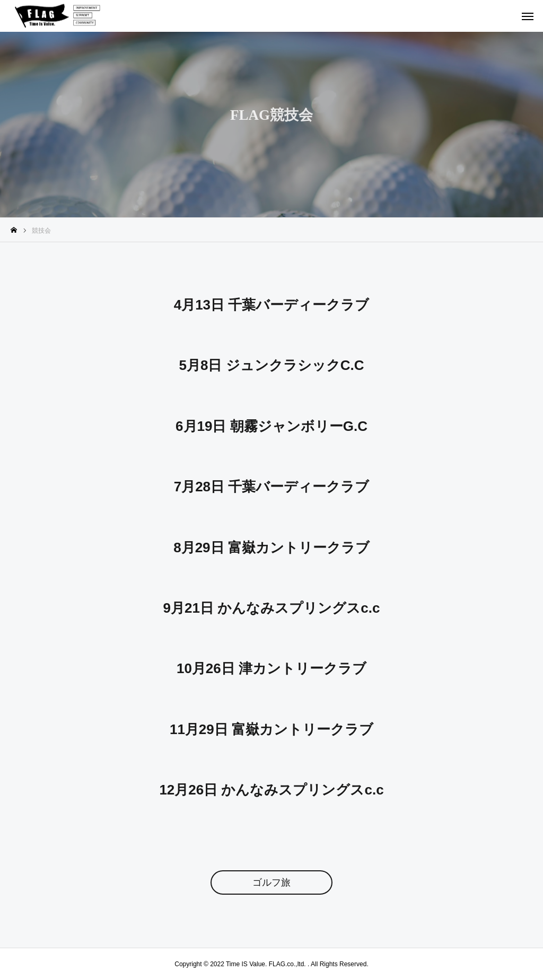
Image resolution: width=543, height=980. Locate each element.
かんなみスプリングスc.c (299, 608)
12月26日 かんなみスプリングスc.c (271, 790)
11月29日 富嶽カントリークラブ (271, 729)
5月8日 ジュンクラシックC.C (272, 365)
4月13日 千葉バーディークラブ (272, 305)
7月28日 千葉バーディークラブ (272, 487)
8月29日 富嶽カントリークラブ (271, 548)
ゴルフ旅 (271, 882)
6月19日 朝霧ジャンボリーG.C (271, 426)
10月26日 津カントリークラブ (271, 668)
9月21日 (191, 608)
